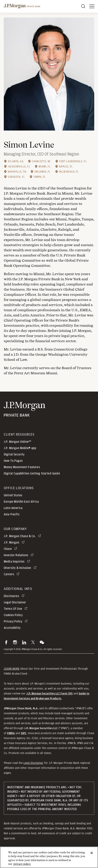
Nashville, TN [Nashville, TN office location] (17, 172)
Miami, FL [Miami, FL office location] (45, 166)
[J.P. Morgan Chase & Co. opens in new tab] (23, 536)
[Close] (92, 855)
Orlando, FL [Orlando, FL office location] (43, 172)
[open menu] (92, 6)
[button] (6, 642)
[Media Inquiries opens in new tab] (18, 562)
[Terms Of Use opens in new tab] (16, 609)
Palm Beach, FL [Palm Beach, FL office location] (69, 172)
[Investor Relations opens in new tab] (19, 555)
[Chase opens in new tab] (11, 549)
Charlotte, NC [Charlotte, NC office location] (41, 161)
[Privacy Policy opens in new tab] (16, 621)
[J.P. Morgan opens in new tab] (15, 542)
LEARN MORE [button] (12, 669)
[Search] (83, 6)
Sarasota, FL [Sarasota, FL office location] (16, 177)
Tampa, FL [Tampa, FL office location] (40, 177)
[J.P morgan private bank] (22, 6)
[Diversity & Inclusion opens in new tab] (21, 568)
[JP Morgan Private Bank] (24, 409)
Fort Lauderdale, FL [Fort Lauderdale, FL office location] (73, 161)
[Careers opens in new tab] (12, 574)
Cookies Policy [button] (13, 615)
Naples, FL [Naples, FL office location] (66, 166)
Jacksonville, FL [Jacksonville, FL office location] (19, 166)
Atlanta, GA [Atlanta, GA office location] (16, 161)
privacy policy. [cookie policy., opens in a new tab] (22, 866)
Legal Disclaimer (33, 763)
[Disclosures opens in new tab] (15, 596)
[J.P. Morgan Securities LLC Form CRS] (49, 693)
